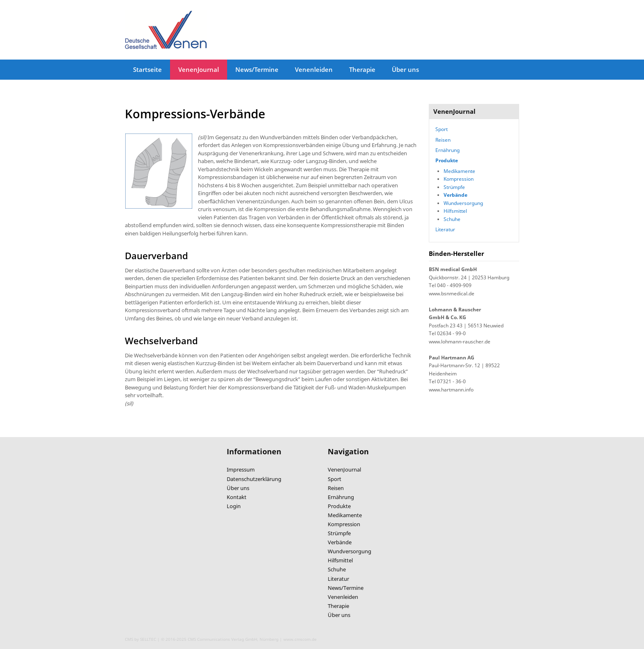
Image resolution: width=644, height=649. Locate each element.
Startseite (147, 69)
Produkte (447, 160)
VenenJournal (199, 69)
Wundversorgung (463, 203)
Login (234, 506)
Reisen (443, 140)
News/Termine (257, 69)
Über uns (405, 69)
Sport (442, 129)
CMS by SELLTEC (140, 639)
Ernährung (447, 150)
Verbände (455, 195)
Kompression (459, 179)
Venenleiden (314, 69)
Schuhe (452, 219)
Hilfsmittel (455, 211)
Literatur (445, 229)
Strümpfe (454, 187)
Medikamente (459, 171)
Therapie (362, 69)
